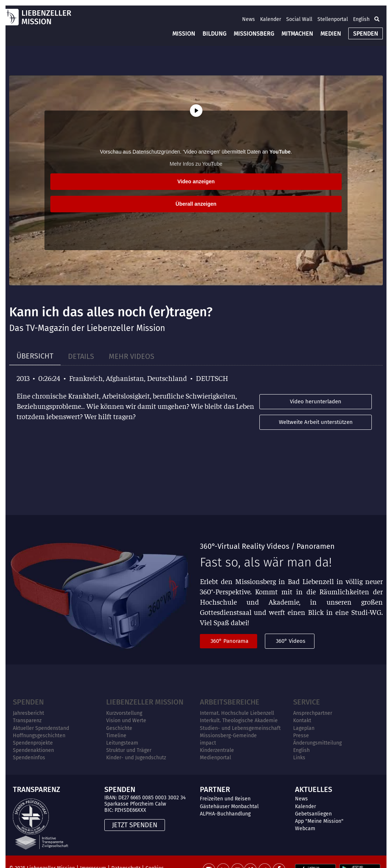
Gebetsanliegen (313, 814)
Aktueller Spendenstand (41, 728)
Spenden (28, 702)
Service (307, 702)
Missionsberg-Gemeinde (228, 736)
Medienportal (215, 758)
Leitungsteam (122, 743)
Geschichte (119, 728)
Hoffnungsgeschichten (39, 736)
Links (299, 758)
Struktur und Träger (129, 750)
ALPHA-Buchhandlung (225, 814)
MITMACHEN (297, 34)
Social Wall (299, 19)
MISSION (184, 34)
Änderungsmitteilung (317, 743)
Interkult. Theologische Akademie (239, 721)
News (249, 19)
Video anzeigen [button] (196, 181)
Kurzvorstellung (124, 713)
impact (208, 743)
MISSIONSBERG (254, 34)
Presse (301, 736)
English (361, 19)
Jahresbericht (28, 713)
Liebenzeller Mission (145, 702)
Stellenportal (333, 19)
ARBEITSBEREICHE (230, 702)
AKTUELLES (314, 789)
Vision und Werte (126, 721)
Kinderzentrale (217, 750)
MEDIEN (331, 34)
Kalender (271, 19)
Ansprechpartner (313, 713)
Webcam (305, 829)
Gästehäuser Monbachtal (229, 806)
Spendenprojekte (33, 743)
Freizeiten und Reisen (225, 799)
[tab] (35, 356)
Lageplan (304, 728)
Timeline (116, 736)
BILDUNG (214, 34)
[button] (377, 19)
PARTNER (215, 789)
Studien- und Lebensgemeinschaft (240, 728)
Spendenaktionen (33, 750)
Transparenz (27, 721)
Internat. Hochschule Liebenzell (237, 713)
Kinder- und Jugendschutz (136, 758)
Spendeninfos (29, 758)
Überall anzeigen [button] (196, 204)
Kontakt (302, 721)
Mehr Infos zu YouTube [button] (196, 164)
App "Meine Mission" (319, 821)
